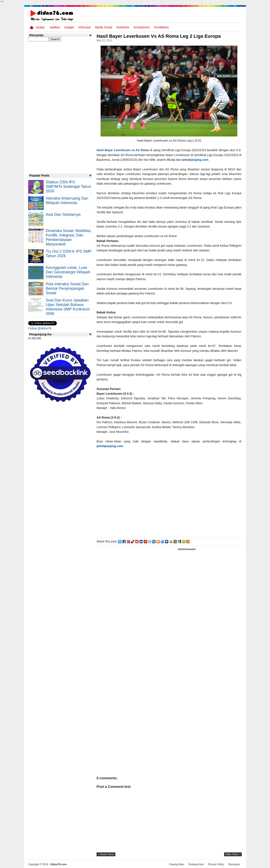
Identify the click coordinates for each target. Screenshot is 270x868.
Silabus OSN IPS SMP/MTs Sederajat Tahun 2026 (68, 187)
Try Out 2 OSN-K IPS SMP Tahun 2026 (69, 254)
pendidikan (161, 27)
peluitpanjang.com (195, 160)
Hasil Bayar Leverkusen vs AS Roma (123, 150)
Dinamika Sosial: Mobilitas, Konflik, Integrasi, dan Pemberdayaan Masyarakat (69, 237)
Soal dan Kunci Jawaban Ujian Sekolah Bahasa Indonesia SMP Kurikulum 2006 (68, 307)
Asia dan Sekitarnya (63, 214)
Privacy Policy (216, 864)
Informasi (85, 27)
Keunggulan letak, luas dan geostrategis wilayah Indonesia (68, 272)
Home (40, 28)
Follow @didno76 (40, 328)
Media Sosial (104, 27)
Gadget (69, 27)
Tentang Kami (196, 864)
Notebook (123, 27)
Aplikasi (55, 27)
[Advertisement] (169, 492)
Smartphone (142, 27)
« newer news (106, 854)
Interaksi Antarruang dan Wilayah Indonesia (67, 201)
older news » (233, 854)
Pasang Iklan (177, 864)
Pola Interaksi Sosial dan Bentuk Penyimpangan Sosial (67, 288)
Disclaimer (234, 864)
